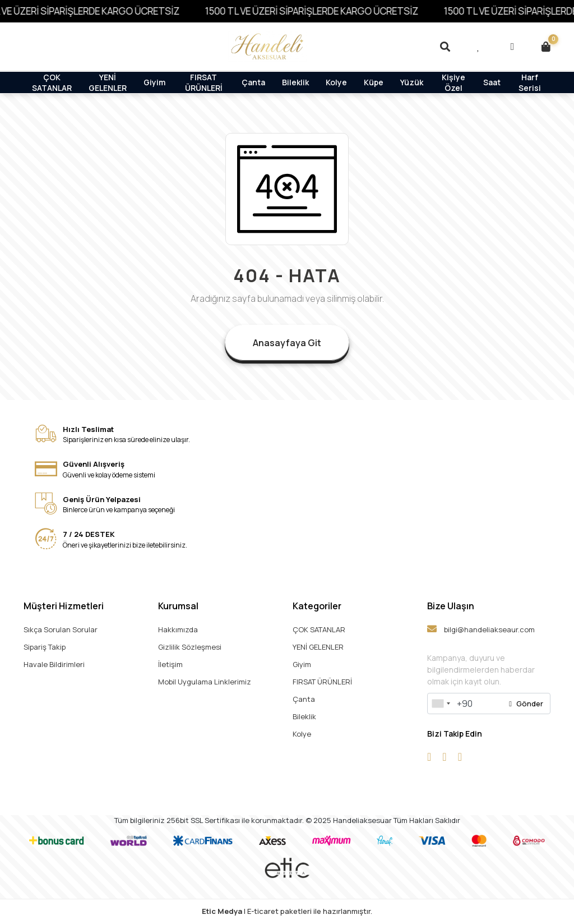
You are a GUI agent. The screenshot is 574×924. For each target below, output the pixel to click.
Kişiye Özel (453, 82)
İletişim (170, 664)
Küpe (374, 82)
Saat (492, 82)
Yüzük (412, 82)
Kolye (336, 82)
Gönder (526, 704)
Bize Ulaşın (451, 606)
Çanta (253, 82)
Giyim (154, 82)
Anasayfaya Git (287, 343)
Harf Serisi (530, 82)
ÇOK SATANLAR (52, 82)
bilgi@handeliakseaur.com (481, 629)
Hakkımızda (178, 629)
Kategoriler (317, 606)
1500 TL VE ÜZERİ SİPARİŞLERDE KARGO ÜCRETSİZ (319, 11)
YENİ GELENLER (108, 82)
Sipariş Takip (45, 647)
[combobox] (441, 704)
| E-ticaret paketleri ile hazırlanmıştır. (287, 911)
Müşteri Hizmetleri (64, 606)
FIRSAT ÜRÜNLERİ (204, 82)
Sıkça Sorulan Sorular (61, 629)
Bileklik (295, 82)
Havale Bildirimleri (54, 664)
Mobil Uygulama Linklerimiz (205, 682)
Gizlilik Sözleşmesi (190, 647)
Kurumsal (178, 606)
